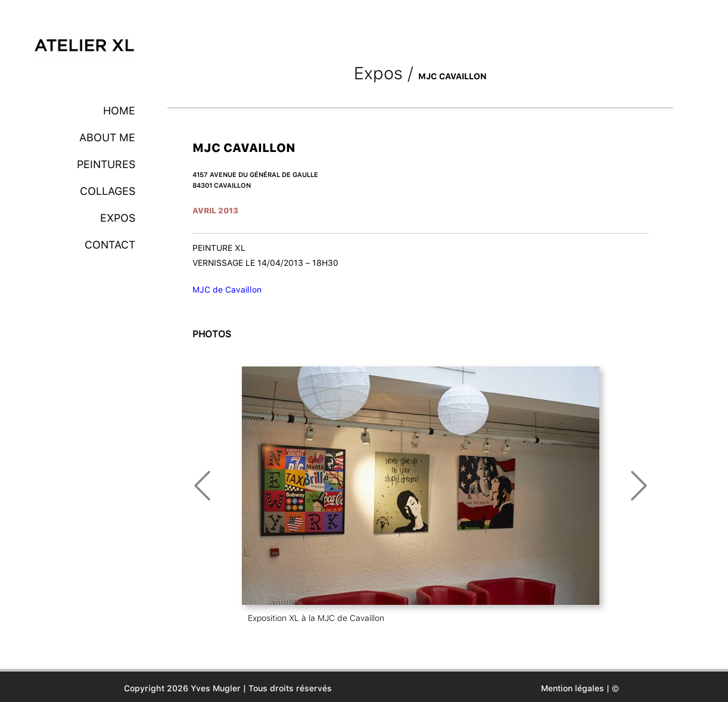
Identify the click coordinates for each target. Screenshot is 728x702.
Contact (110, 245)
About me (107, 137)
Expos (118, 218)
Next (639, 486)
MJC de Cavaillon (227, 290)
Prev (202, 486)
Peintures (106, 164)
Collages (108, 191)
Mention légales (573, 688)
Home (119, 111)
